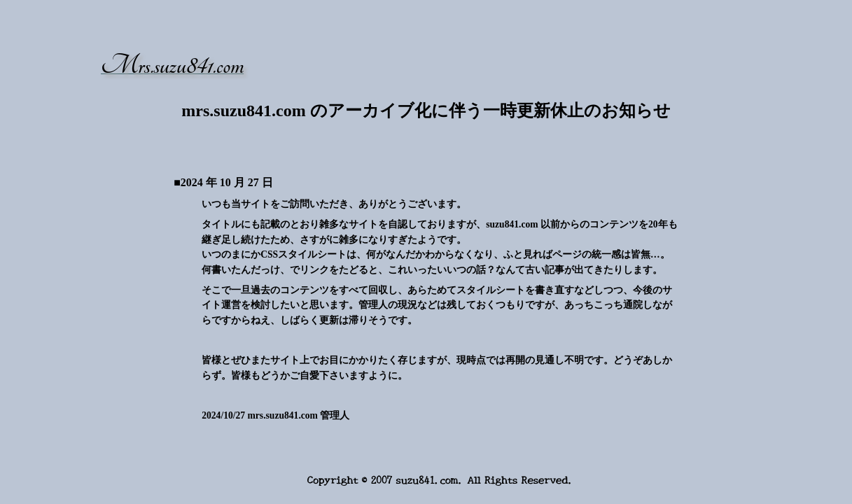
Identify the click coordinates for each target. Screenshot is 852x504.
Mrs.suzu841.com (172, 65)
